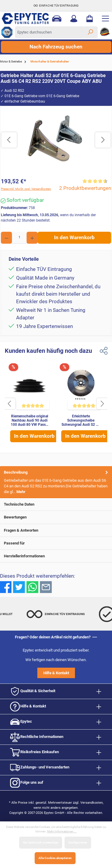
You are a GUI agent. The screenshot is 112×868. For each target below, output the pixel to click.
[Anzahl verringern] (6, 238)
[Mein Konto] (74, 18)
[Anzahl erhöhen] (32, 238)
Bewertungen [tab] (56, 517)
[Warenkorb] (90, 18)
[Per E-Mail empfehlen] (46, 587)
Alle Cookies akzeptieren (55, 858)
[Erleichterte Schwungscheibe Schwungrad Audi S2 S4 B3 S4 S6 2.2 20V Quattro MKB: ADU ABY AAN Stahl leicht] (81, 387)
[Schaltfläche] (10, 404)
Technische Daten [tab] (56, 504)
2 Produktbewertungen (85, 188)
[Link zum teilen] (104, 351)
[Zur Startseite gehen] (23, 19)
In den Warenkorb (74, 238)
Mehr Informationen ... (62, 831)
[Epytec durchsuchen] (49, 32)
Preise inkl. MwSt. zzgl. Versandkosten (26, 189)
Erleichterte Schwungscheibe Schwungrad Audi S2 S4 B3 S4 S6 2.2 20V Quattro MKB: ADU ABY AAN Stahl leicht (81, 421)
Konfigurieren (78, 842)
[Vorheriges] (9, 140)
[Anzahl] (19, 238)
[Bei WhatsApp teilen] (32, 587)
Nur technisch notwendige (41, 842)
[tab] (56, 482)
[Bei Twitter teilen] (19, 587)
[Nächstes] (103, 140)
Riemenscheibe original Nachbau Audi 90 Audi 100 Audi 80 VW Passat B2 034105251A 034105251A (30, 421)
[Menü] (105, 18)
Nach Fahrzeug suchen (56, 47)
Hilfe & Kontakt (56, 673)
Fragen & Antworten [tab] (56, 530)
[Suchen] (90, 32)
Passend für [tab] (56, 543)
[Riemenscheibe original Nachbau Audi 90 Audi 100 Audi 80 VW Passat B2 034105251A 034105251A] (30, 387)
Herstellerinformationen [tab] (56, 556)
